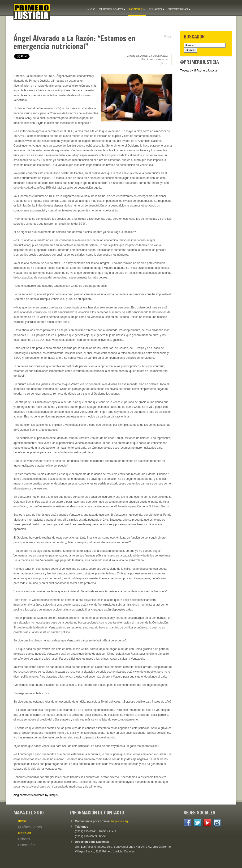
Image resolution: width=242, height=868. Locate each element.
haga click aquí (121, 821)
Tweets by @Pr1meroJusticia (199, 71)
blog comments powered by (36, 795)
